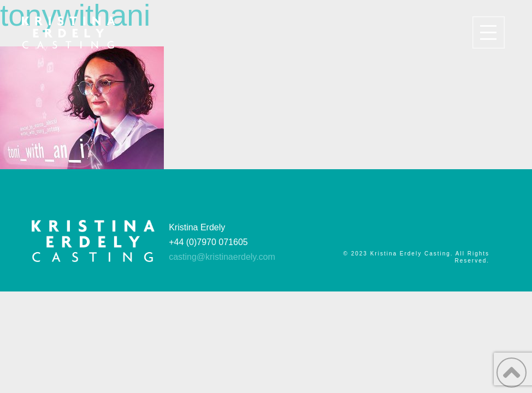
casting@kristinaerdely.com (222, 257)
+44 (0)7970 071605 (208, 242)
